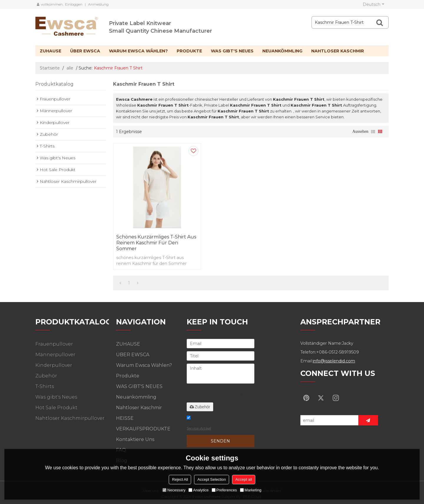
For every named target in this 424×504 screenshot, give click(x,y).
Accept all (244, 479)
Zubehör (200, 407)
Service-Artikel (199, 428)
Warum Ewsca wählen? (138, 51)
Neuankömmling (282, 51)
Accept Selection (212, 479)
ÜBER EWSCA (85, 51)
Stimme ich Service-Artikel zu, (217, 424)
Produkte (189, 51)
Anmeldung (98, 4)
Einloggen (74, 4)
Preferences (224, 490)
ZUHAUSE (50, 51)
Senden (220, 441)
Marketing (251, 490)
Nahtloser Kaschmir (338, 51)
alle (70, 68)
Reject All (180, 479)
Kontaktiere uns (135, 439)
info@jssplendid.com (334, 361)
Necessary (174, 490)
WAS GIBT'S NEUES (232, 51)
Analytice (199, 490)
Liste (373, 132)
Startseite (50, 68)
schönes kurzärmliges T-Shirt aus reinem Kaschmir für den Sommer (156, 243)
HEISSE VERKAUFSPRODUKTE (143, 423)
